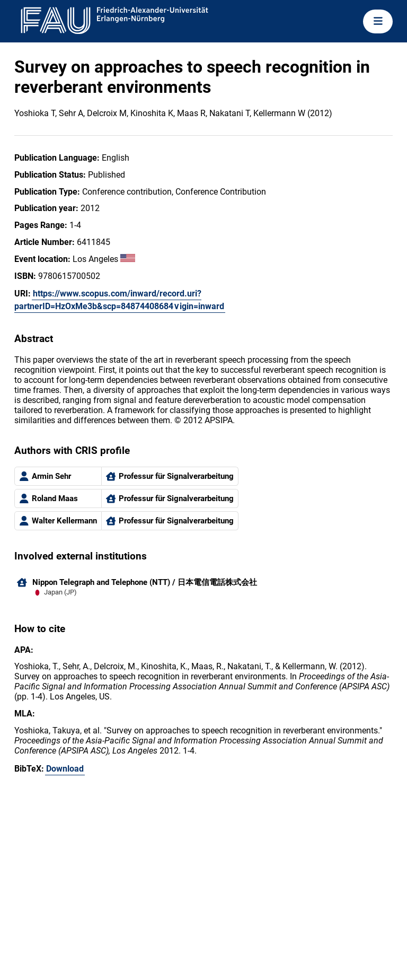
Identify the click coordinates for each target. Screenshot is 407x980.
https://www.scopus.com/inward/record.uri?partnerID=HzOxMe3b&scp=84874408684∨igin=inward (119, 300)
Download (65, 769)
